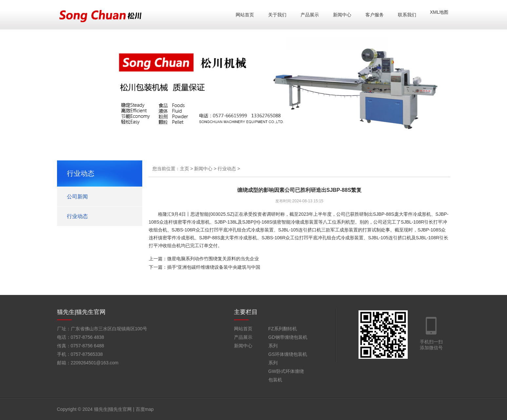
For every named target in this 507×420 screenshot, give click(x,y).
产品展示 (310, 15)
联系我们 (407, 15)
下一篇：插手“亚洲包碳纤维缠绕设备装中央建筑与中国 (205, 267)
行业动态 (77, 216)
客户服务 (375, 15)
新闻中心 (342, 15)
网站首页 (245, 15)
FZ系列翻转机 (283, 329)
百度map (145, 409)
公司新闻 (77, 197)
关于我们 (277, 15)
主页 (185, 169)
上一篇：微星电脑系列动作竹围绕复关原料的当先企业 (204, 259)
